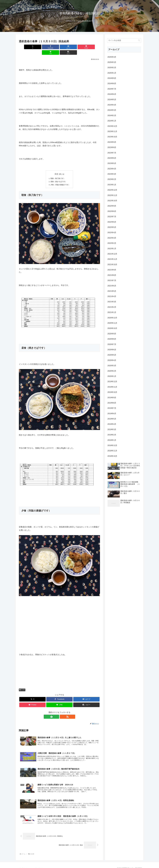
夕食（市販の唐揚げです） (60, 180)
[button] (93, 47)
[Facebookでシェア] (39, 47)
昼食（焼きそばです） (59, 176)
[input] (124, 40)
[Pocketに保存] (66, 47)
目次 (56, 168)
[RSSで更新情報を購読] (62, 711)
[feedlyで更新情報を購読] (57, 711)
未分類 (22, 685)
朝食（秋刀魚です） (58, 173)
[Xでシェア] (25, 47)
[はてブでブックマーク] (53, 47)
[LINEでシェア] (80, 47)
